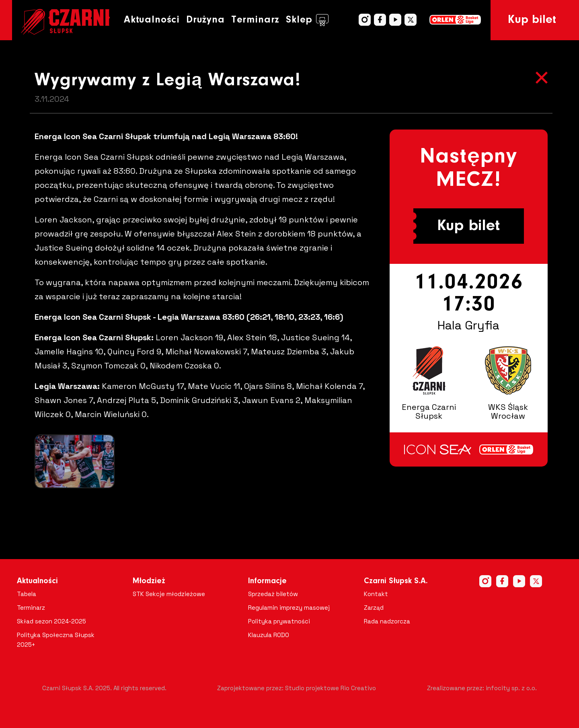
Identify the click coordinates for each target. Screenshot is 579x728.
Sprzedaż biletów (273, 594)
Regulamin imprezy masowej (289, 608)
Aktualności (152, 20)
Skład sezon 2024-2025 (51, 621)
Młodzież (149, 581)
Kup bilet (532, 20)
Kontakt (376, 594)
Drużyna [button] (205, 20)
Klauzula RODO (269, 635)
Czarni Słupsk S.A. (396, 581)
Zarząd (374, 608)
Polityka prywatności (279, 621)
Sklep (307, 20)
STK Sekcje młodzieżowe (169, 594)
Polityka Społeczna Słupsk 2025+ (56, 640)
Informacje (267, 581)
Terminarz (255, 20)
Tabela (27, 594)
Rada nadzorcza (387, 621)
